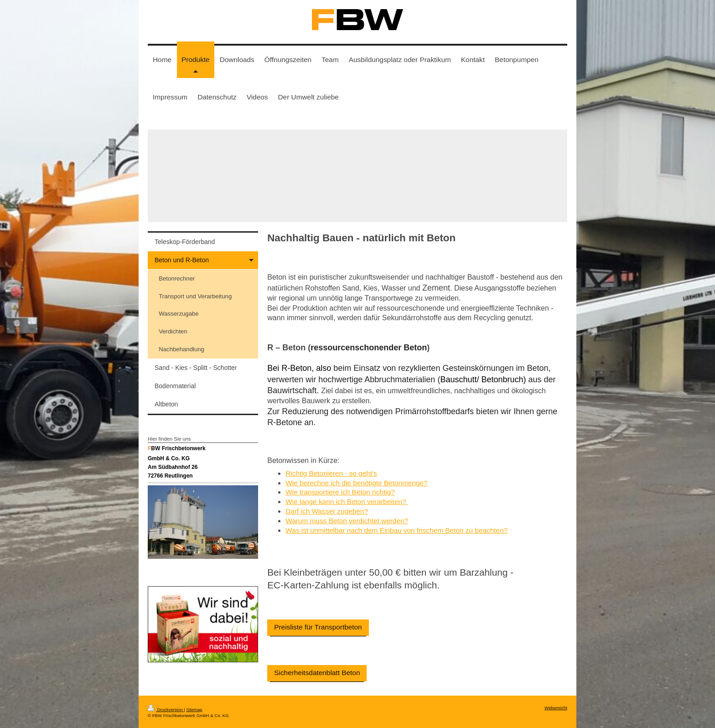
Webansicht (556, 708)
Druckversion (166, 710)
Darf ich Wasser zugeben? (327, 511)
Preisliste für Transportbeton (318, 627)
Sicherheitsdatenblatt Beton (317, 673)
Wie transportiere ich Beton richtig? (340, 492)
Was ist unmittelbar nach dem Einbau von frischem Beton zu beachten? (396, 530)
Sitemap (194, 710)
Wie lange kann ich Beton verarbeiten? (347, 502)
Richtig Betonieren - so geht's (331, 473)
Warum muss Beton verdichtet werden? (347, 521)
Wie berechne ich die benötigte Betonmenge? (356, 483)
